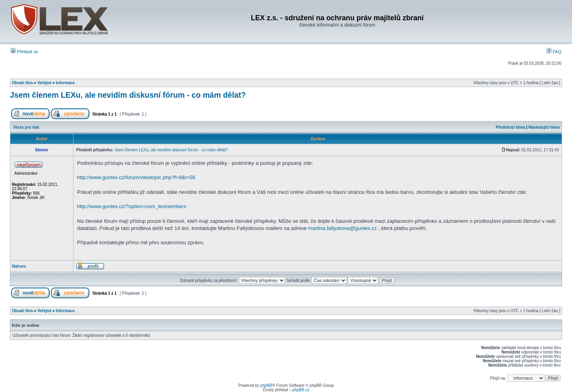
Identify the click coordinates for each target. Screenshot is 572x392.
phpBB (266, 385)
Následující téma (544, 127)
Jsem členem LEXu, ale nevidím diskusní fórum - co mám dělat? (128, 95)
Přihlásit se (24, 52)
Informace (66, 83)
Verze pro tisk (26, 127)
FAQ (554, 52)
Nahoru (19, 266)
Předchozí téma (510, 127)
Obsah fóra (22, 83)
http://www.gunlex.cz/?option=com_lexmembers (132, 206)
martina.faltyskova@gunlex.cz (343, 228)
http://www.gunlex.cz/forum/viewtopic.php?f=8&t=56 (136, 177)
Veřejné (44, 83)
